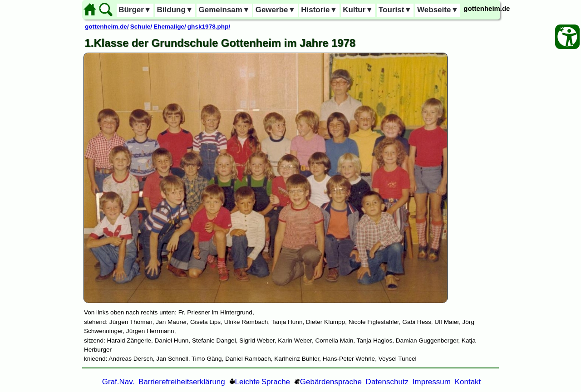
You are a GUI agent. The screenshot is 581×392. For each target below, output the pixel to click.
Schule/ (141, 27)
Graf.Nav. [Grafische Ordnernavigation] (118, 382)
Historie (319, 10)
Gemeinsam (224, 10)
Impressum (432, 382)
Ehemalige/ (170, 27)
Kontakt (468, 382)
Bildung (175, 10)
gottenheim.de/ (107, 27)
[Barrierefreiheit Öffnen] (567, 37)
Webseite (438, 10)
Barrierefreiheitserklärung (182, 382)
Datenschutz (387, 382)
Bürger (135, 10)
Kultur (358, 10)
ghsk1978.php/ (209, 27)
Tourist (395, 10)
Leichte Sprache (263, 382)
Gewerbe (276, 10)
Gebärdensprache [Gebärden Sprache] (331, 382)
